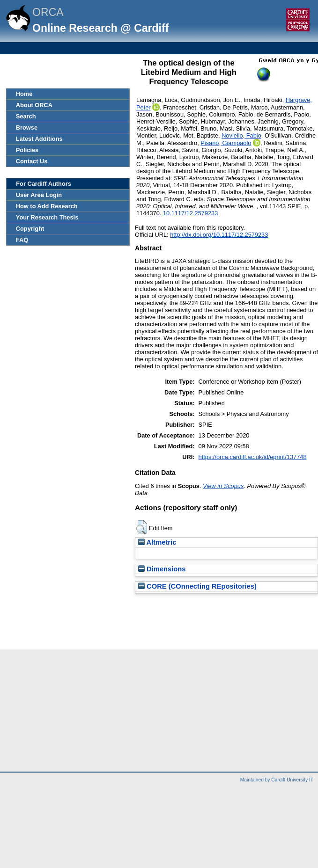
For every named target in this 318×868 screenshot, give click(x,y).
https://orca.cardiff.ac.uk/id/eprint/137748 (253, 457)
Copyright (30, 229)
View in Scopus (223, 486)
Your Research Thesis (47, 217)
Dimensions (162, 569)
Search (26, 116)
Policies (27, 150)
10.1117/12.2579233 (190, 213)
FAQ (22, 240)
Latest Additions (39, 139)
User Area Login (39, 195)
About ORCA (34, 105)
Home (24, 94)
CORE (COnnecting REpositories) (197, 586)
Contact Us (32, 161)
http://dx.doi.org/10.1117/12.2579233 (219, 235)
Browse (27, 128)
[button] (142, 527)
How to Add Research (47, 206)
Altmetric (157, 542)
